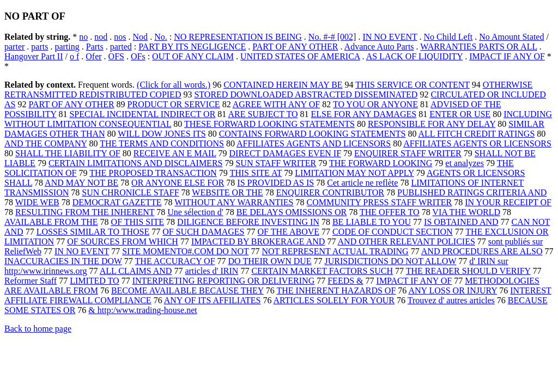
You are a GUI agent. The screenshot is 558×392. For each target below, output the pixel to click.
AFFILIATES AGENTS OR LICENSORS (477, 143)
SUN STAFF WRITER (276, 163)
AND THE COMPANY (46, 143)
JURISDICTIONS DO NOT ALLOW (391, 261)
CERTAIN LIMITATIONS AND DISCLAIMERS (136, 163)
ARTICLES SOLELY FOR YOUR (334, 300)
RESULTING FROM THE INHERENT (85, 212)
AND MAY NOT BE (81, 183)
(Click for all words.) (174, 85)
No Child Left (448, 37)
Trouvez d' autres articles (451, 300)
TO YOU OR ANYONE (375, 104)
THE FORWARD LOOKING (381, 163)
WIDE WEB (37, 202)
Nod (141, 37)
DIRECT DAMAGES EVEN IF (285, 153)
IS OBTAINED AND (461, 222)
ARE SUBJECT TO (263, 114)
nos (120, 37)
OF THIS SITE (138, 222)
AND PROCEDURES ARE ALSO (482, 251)
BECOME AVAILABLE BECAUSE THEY (187, 290)
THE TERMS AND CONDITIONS (162, 143)
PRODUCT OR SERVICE (174, 104)
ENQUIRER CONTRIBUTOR (330, 192)
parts (40, 47)
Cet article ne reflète (362, 183)
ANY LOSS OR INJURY (453, 290)
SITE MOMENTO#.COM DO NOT (185, 251)
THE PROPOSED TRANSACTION (153, 173)
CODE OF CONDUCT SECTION (393, 232)
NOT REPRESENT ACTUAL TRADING (335, 251)
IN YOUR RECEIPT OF (508, 202)
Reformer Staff (31, 281)
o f (74, 56)
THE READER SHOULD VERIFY (468, 271)
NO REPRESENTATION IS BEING (238, 37)
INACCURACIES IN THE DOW (63, 261)
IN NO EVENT (390, 37)
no (83, 37)
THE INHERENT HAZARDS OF (336, 290)
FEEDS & (345, 281)
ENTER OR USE (460, 114)
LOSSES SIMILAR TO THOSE (93, 232)
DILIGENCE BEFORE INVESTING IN (248, 222)
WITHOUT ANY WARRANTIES (234, 202)
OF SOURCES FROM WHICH (123, 241)
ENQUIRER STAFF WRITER (408, 153)
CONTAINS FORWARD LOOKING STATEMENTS (313, 134)
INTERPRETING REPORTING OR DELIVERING (224, 281)
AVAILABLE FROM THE (51, 222)
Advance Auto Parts (379, 47)
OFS (116, 56)
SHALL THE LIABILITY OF (68, 153)
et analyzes (465, 163)
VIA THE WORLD (466, 212)
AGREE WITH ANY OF (276, 104)
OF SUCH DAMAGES (203, 232)
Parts (95, 47)
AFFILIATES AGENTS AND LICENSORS (314, 143)
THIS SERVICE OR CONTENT (413, 85)
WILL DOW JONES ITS (162, 134)
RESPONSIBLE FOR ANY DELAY (432, 124)
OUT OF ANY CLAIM (193, 56)
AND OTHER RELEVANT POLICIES (407, 241)
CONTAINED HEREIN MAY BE (283, 85)
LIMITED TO (95, 281)
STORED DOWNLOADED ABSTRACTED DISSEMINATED (306, 94)
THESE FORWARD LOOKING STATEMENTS (269, 124)
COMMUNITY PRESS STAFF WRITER (380, 202)
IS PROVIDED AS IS (275, 183)
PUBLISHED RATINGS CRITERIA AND (472, 192)
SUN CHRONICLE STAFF (130, 192)
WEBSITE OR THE (227, 192)
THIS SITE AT (256, 173)
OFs (138, 56)
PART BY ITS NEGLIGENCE (192, 47)
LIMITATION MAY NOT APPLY (354, 173)
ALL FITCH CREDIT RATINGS (477, 134)
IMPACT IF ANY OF (507, 56)
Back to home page (38, 329)
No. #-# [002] (332, 37)
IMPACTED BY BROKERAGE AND (258, 241)
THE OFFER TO (390, 212)
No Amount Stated (511, 37)
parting (67, 47)
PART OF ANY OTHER (295, 47)
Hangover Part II (34, 56)
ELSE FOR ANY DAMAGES (363, 114)
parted (121, 47)
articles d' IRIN (211, 271)
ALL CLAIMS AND (136, 271)
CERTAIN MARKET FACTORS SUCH (322, 271)
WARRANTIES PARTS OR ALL (478, 47)
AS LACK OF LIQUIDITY (415, 56)
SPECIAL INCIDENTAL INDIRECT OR (142, 114)
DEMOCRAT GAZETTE (117, 202)
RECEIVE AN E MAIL (175, 153)
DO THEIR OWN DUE (270, 261)
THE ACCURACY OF (175, 261)
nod (101, 37)
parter (14, 47)
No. (161, 37)
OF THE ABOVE (289, 232)
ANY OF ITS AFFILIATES (213, 300)
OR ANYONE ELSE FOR (178, 183)
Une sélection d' (195, 212)
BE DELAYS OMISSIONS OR (292, 212)
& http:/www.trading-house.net (142, 310)
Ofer (93, 56)
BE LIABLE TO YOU (372, 222)
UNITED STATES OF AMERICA (300, 56)
